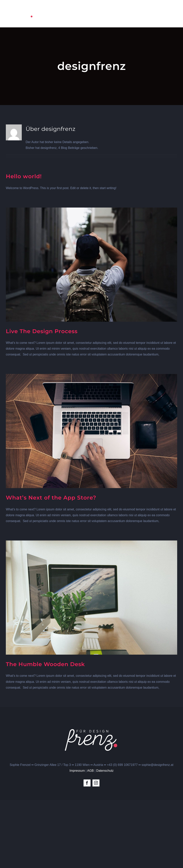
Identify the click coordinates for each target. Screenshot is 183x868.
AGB (91, 771)
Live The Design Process (42, 331)
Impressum (77, 771)
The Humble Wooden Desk (45, 664)
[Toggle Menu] (174, 14)
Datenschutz (105, 771)
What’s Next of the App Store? (51, 498)
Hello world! (24, 176)
